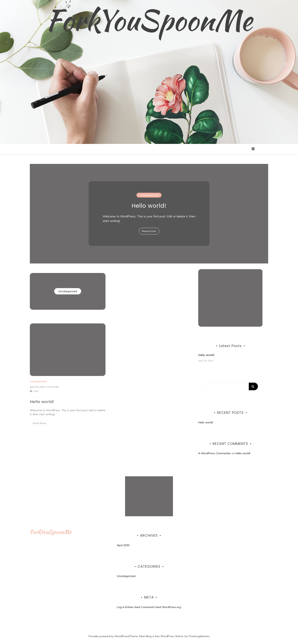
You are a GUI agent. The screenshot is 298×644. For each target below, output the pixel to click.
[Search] (230, 386)
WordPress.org (171, 607)
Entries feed (133, 607)
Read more (149, 231)
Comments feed (151, 607)
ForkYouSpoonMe (149, 20)
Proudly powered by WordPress (109, 636)
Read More (40, 423)
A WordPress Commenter (214, 453)
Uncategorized (149, 195)
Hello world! (149, 206)
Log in (121, 607)
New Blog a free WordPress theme (161, 636)
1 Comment (52, 387)
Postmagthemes (199, 636)
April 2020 (123, 545)
